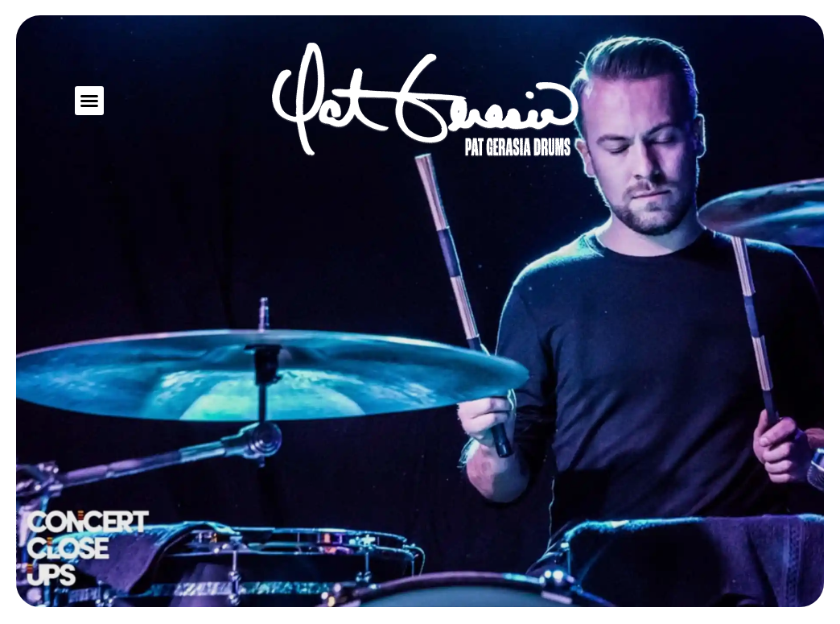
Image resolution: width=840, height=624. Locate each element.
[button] (89, 101)
